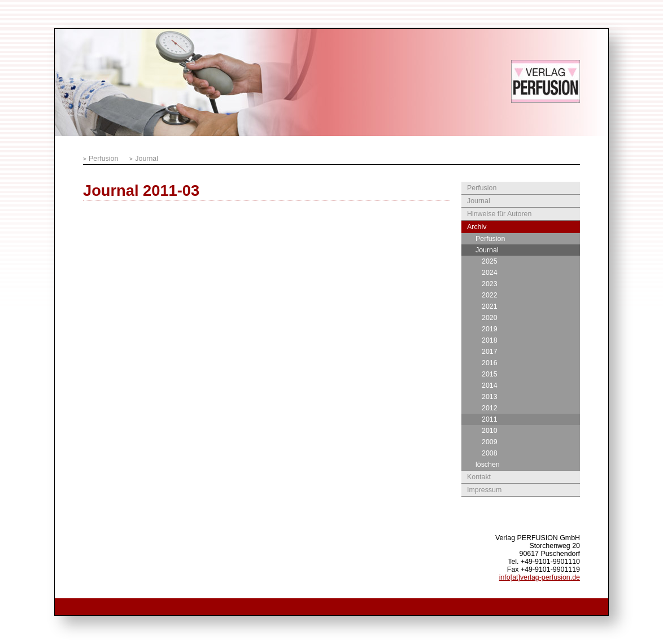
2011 (490, 419)
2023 (490, 284)
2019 (490, 329)
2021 (490, 306)
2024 (490, 273)
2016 (490, 363)
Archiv (477, 227)
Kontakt (479, 477)
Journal (147, 159)
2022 (490, 295)
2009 (490, 442)
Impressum (484, 490)
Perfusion (103, 159)
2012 (490, 408)
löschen (488, 465)
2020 (490, 318)
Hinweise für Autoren (499, 214)
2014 (490, 385)
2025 (490, 261)
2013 (490, 397)
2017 (490, 352)
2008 (490, 453)
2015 (490, 374)
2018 (490, 340)
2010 (490, 431)
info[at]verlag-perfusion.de (540, 577)
